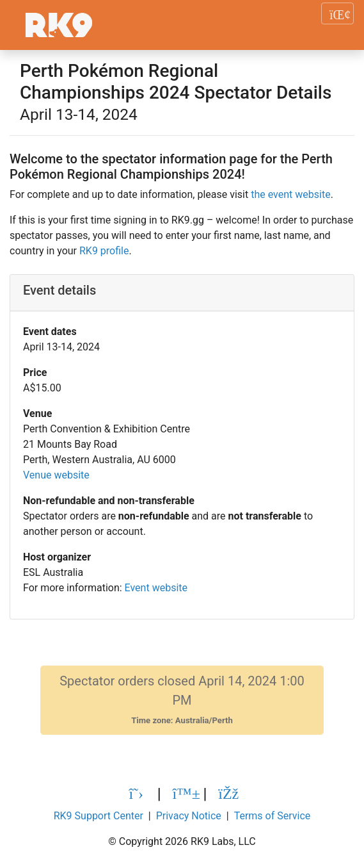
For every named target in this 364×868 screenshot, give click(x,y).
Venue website (56, 475)
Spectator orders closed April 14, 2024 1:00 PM (182, 700)
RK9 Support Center (99, 816)
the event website (290, 194)
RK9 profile (104, 251)
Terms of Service (273, 816)
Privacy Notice (189, 816)
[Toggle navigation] (337, 13)
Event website (156, 588)
